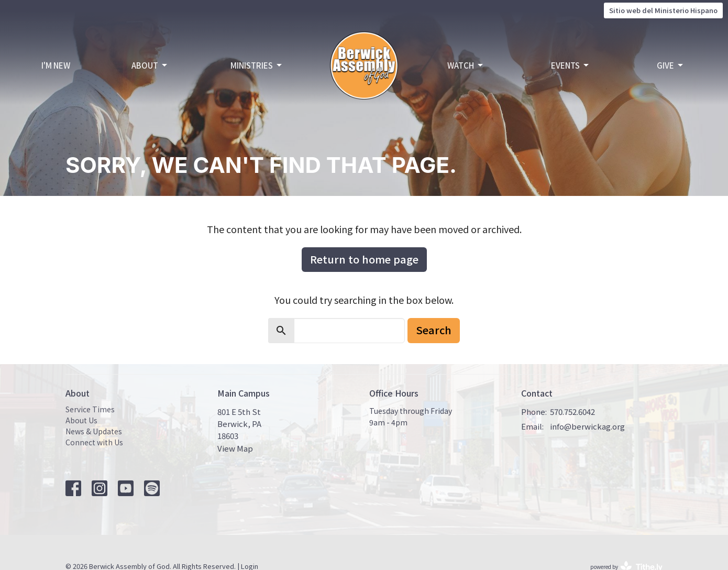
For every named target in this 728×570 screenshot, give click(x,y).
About (150, 65)
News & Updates (94, 431)
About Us (81, 420)
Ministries (257, 65)
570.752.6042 (572, 412)
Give (671, 65)
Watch (466, 65)
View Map (235, 448)
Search (434, 330)
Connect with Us (94, 442)
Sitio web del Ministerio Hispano (663, 10)
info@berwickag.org (587, 426)
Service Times (90, 409)
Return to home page (364, 259)
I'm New (56, 65)
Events (571, 65)
